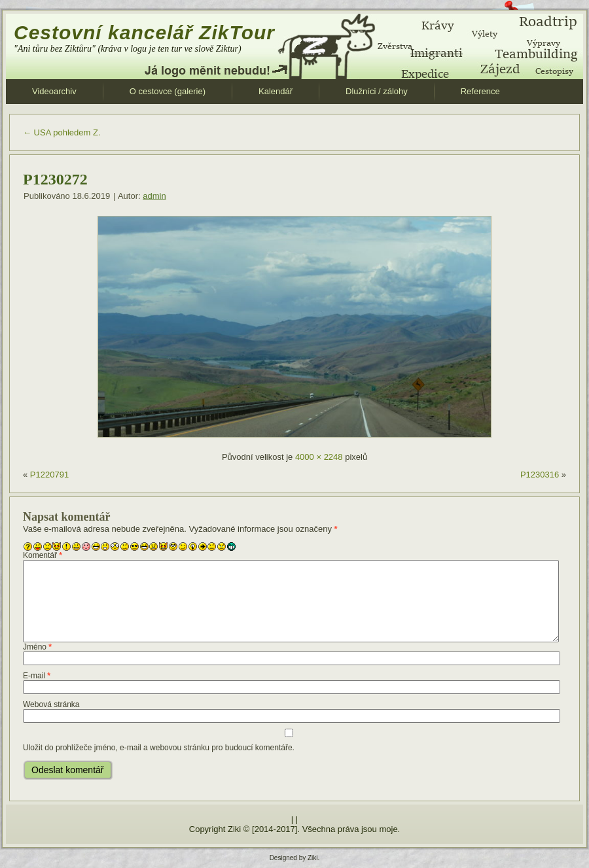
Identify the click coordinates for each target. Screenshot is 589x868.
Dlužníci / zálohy (377, 91)
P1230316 (540, 475)
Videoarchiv (54, 91)
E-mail (37, 676)
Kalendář (276, 91)
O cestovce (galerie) (168, 91)
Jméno (37, 647)
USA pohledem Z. (62, 132)
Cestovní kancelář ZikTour (144, 32)
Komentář (43, 555)
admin (154, 196)
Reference (480, 91)
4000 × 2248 (319, 457)
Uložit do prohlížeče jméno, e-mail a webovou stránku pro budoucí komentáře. (159, 748)
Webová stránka (51, 704)
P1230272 (55, 179)
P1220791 (49, 475)
